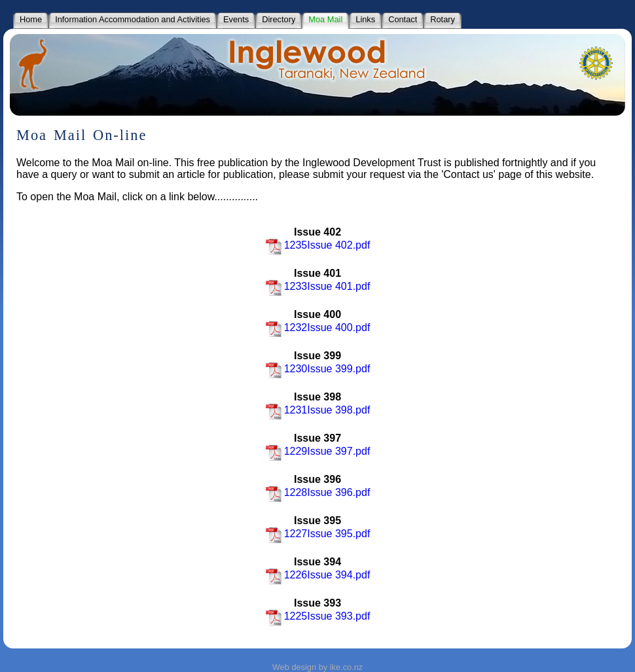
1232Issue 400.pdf (318, 327)
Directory (279, 19)
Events (236, 19)
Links (365, 19)
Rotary (443, 19)
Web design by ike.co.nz (317, 667)
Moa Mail (325, 19)
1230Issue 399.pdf (318, 369)
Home (31, 19)
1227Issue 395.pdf (318, 534)
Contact (403, 19)
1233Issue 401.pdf (318, 286)
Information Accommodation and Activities (133, 19)
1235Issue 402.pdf (318, 245)
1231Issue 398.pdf (318, 410)
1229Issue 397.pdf (318, 451)
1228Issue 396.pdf (318, 492)
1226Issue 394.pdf (318, 575)
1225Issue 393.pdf (318, 616)
